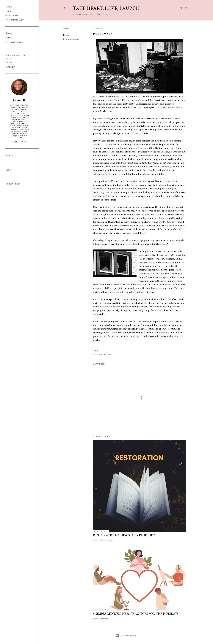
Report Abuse (13, 184)
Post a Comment (106, 540)
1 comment (104, 619)
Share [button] (66, 28)
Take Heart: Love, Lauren (106, 8)
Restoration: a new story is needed (124, 535)
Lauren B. (19, 100)
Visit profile (19, 142)
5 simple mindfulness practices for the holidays (136, 614)
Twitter (9, 63)
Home (8, 11)
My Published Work (15, 20)
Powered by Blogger (126, 636)
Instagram (10, 67)
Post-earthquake (71, 39)
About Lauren (12, 15)
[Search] (184, 8)
